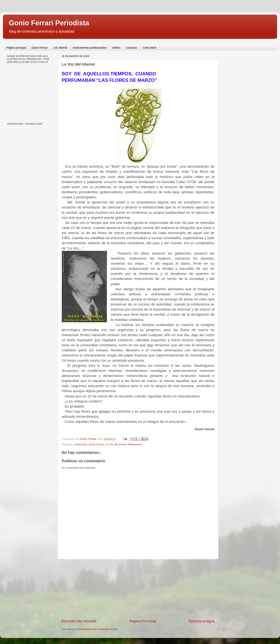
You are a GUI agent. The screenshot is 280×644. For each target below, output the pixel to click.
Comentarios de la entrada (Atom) (98, 629)
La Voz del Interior (116, 444)
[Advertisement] (138, 589)
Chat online (150, 48)
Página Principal (143, 621)
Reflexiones (135, 444)
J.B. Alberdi (60, 48)
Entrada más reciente (79, 621)
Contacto (132, 48)
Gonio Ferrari (39, 48)
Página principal (16, 48)
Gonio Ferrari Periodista (49, 23)
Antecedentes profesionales (90, 48)
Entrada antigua (202, 621)
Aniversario (81, 444)
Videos (116, 48)
